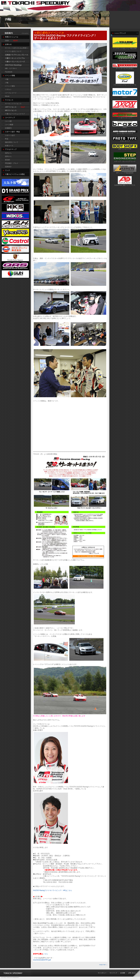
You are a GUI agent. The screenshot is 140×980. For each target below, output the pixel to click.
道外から (8, 156)
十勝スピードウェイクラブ (15, 114)
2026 (7, 41)
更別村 (8, 160)
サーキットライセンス (13, 104)
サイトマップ (113, 973)
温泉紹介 (8, 167)
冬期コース (9, 146)
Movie (7, 96)
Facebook (9, 72)
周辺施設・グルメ (12, 163)
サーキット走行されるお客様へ (17, 48)
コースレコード (11, 93)
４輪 (7, 79)
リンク (8, 170)
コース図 (8, 121)
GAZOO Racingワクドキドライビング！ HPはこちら (52, 890)
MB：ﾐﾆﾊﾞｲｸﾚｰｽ (11, 68)
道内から (8, 153)
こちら (45, 954)
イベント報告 (10, 86)
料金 (7, 139)
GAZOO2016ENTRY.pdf (42, 960)
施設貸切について (12, 142)
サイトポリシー (102, 973)
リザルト (8, 89)
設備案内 (8, 128)
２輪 (7, 83)
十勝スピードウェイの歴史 (15, 174)
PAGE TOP (102, 965)
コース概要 (9, 125)
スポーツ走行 (10, 135)
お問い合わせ (132, 973)
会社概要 (123, 973)
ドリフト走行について (13, 51)
